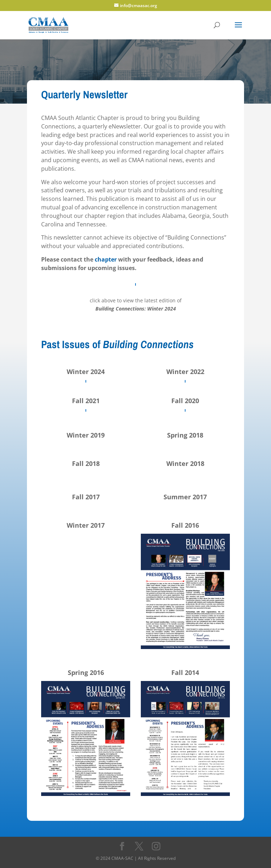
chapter (106, 259)
